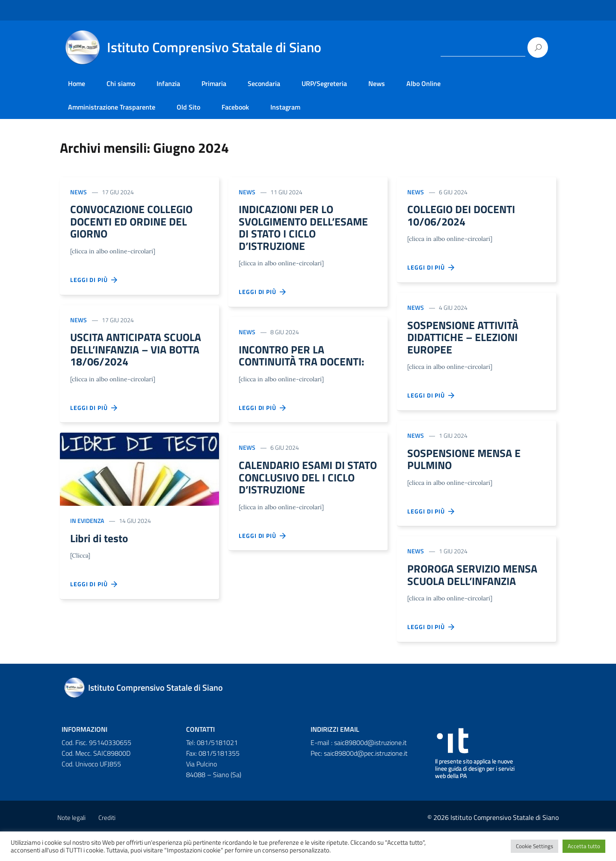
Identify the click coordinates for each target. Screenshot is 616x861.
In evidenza (87, 530)
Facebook (235, 107)
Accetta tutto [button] (584, 846)
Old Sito (188, 107)
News (377, 83)
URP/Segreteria (324, 83)
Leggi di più (94, 284)
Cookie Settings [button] (535, 846)
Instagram (285, 107)
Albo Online (423, 83)
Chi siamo (121, 83)
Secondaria (264, 83)
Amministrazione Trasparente (112, 107)
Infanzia (168, 83)
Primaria (214, 83)
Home (77, 83)
